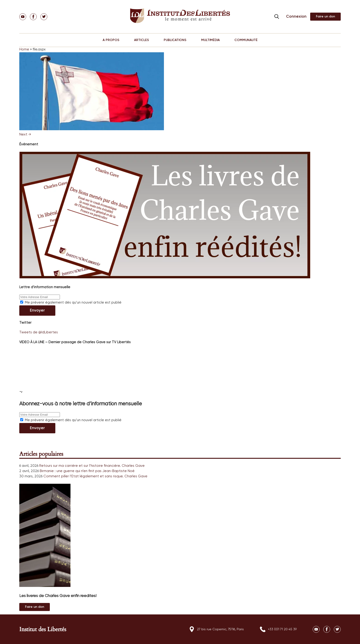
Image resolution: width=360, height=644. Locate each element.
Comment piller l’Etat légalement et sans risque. (83, 476)
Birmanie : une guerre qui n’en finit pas (71, 471)
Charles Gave (133, 466)
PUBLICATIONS (175, 40)
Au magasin (35, 607)
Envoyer (37, 311)
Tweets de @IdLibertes (39, 332)
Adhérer (325, 17)
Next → (25, 134)
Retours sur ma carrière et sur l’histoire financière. (80, 466)
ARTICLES (142, 40)
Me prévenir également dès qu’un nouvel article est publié (71, 303)
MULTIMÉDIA (210, 40)
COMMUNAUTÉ (246, 40)
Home (24, 49)
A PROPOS (111, 40)
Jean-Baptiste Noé (118, 471)
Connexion (296, 17)
